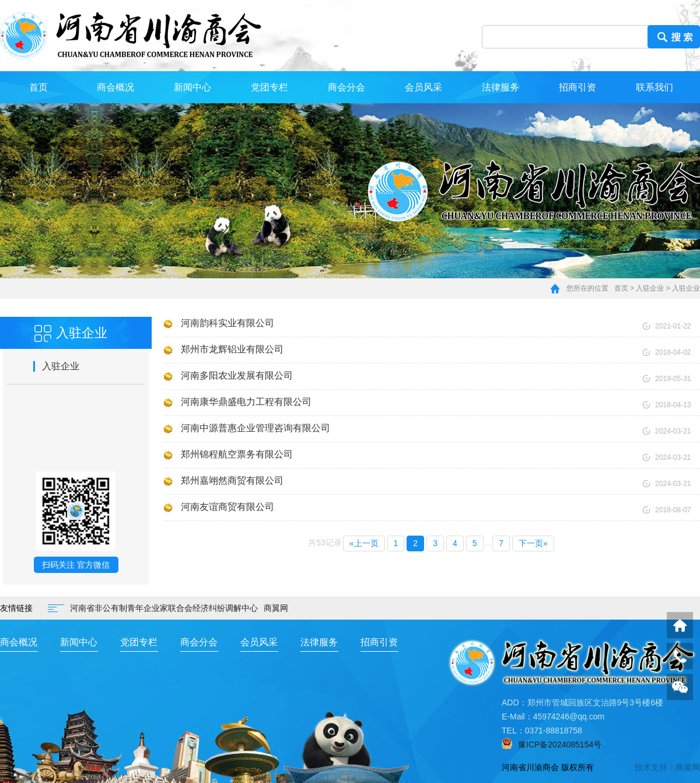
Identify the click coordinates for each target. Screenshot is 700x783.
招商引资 (577, 87)
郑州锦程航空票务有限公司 (237, 454)
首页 (38, 87)
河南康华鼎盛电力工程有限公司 (246, 402)
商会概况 (116, 87)
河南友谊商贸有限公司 (228, 507)
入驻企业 (650, 288)
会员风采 (423, 87)
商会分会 (346, 87)
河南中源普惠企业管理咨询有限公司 (256, 428)
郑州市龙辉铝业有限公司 (232, 349)
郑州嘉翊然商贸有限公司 (232, 480)
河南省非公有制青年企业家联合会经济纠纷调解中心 (164, 608)
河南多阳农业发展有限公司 (237, 375)
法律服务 (501, 87)
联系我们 (654, 87)
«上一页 (364, 543)
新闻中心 (192, 87)
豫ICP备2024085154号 (560, 744)
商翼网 (276, 608)
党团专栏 (269, 87)
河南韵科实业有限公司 (228, 323)
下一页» (533, 543)
